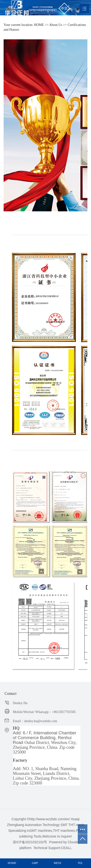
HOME (39, 25)
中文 (64, 8)
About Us (56, 25)
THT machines (64, 831)
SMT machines (41, 831)
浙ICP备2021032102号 (30, 842)
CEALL (66, 848)
